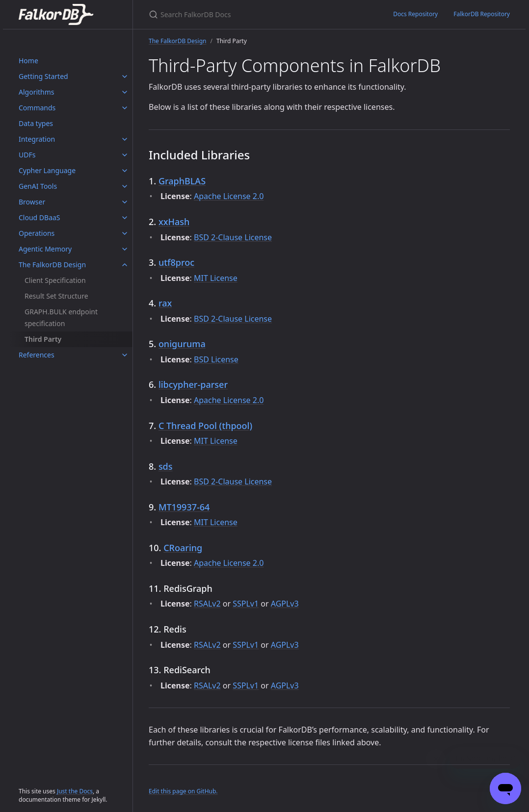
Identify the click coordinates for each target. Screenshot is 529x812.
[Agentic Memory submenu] (125, 249)
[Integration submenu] (125, 139)
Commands (37, 108)
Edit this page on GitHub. (183, 791)
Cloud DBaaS (40, 217)
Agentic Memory (45, 249)
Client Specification (55, 280)
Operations (37, 233)
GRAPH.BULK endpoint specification (61, 317)
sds (166, 466)
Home (28, 61)
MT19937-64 (184, 507)
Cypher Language (47, 170)
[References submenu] (125, 355)
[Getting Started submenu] (125, 76)
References (37, 355)
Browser (32, 202)
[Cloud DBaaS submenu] (125, 218)
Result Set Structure (56, 296)
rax (165, 303)
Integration (37, 139)
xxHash (174, 222)
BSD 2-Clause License (233, 237)
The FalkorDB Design (52, 265)
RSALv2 (207, 604)
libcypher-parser (193, 384)
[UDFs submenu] (125, 155)
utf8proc (176, 262)
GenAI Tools (38, 186)
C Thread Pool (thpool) (205, 426)
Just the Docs (75, 791)
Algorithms (37, 92)
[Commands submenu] (125, 108)
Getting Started (43, 76)
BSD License (216, 359)
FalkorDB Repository (482, 14)
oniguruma (182, 344)
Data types (36, 123)
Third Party (43, 339)
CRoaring (183, 548)
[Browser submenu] (125, 202)
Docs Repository (415, 14)
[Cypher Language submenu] (125, 171)
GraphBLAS (182, 181)
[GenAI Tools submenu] (125, 186)
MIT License (216, 278)
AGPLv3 (285, 604)
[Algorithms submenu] (125, 92)
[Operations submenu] (125, 233)
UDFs (27, 155)
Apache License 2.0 (229, 196)
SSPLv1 (246, 604)
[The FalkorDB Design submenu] (125, 265)
